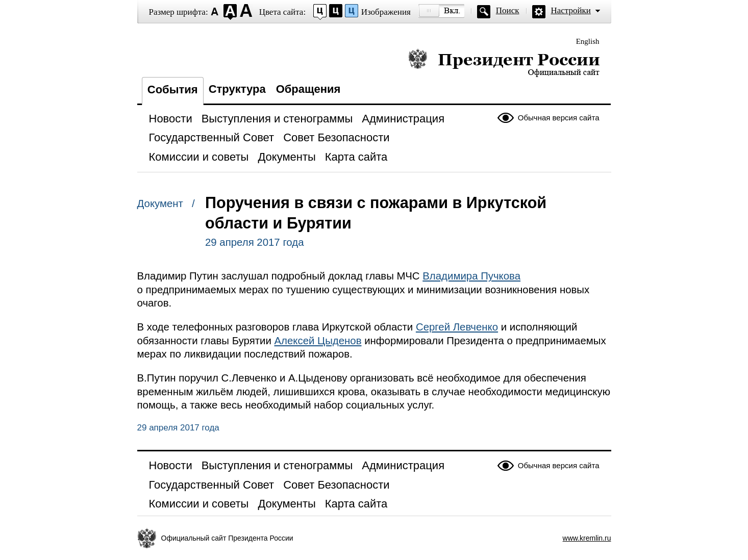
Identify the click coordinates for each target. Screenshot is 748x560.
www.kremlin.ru (587, 538)
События (173, 90)
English (588, 41)
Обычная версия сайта (559, 118)
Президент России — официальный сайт (504, 62)
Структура (237, 89)
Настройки (571, 10)
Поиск (508, 10)
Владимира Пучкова (471, 276)
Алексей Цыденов (318, 341)
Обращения (308, 89)
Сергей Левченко (457, 327)
